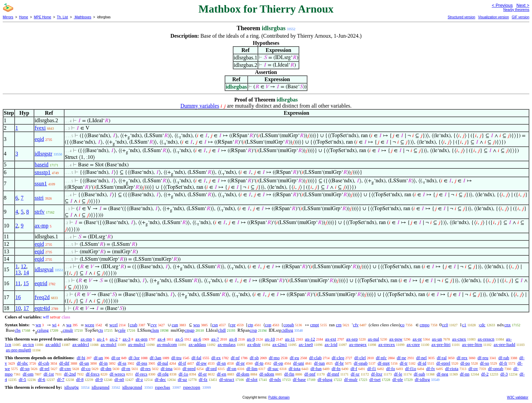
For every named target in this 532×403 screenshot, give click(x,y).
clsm (155, 330)
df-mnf (333, 374)
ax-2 (113, 339)
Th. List (63, 17)
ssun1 (41, 184)
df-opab (361, 363)
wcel (113, 325)
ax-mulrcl (137, 344)
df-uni (299, 363)
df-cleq (338, 358)
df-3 (504, 374)
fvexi (40, 128)
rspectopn (192, 387)
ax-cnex (459, 339)
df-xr (355, 374)
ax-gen (141, 339)
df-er (202, 374)
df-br (339, 363)
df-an (98, 358)
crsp (253, 330)
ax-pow (396, 339)
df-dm (106, 369)
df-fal (196, 358)
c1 (464, 325)
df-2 (485, 374)
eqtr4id (42, 308)
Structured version (461, 17)
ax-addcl (53, 344)
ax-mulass (227, 344)
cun (175, 325)
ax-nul (373, 339)
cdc (482, 325)
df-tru (176, 358)
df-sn (221, 363)
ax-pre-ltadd (505, 344)
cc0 (445, 325)
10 (18, 308)
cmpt (315, 325)
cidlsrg (287, 330)
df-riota (452, 369)
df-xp (25, 369)
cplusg (43, 330)
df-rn (126, 369)
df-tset (375, 379)
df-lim (252, 369)
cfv (356, 325)
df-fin (289, 374)
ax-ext (330, 339)
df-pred (189, 369)
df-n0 (119, 379)
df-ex (216, 358)
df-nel (422, 358)
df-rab (504, 358)
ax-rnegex (358, 344)
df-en (221, 374)
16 (18, 297)
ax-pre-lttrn (472, 344)
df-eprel (443, 363)
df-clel (360, 358)
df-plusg (325, 379)
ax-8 (233, 339)
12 (23, 266)
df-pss (142, 363)
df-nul (163, 363)
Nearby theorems (516, 10)
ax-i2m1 (280, 344)
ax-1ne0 (306, 344)
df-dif (64, 363)
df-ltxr (377, 374)
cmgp (189, 330)
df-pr (240, 363)
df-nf (235, 358)
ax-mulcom (167, 344)
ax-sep (352, 339)
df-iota (295, 369)
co (402, 325)
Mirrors (8, 17)
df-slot (252, 379)
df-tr (404, 363)
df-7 (61, 379)
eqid (39, 139)
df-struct (227, 379)
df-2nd (70, 374)
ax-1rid (331, 344)
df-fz (203, 379)
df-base (299, 379)
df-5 (22, 379)
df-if (182, 363)
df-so (485, 363)
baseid (42, 164)
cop (268, 325)
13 (18, 272)
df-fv (431, 369)
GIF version (520, 17)
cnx (507, 325)
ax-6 (197, 339)
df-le (398, 374)
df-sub (419, 374)
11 (18, 283)
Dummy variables (200, 106)
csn (215, 325)
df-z (139, 379)
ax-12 (310, 339)
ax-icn (28, 344)
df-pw (201, 363)
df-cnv (65, 369)
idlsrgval (44, 269)
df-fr (503, 363)
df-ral (442, 358)
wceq (89, 325)
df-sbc (23, 363)
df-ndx (275, 379)
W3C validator (518, 397)
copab (289, 325)
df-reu (483, 358)
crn (339, 325)
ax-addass (197, 344)
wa (69, 325)
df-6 (42, 379)
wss (196, 325)
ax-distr (254, 344)
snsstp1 (43, 172)
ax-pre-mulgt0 (18, 350)
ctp (250, 325)
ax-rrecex (387, 344)
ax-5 (179, 339)
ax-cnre (413, 344)
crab (133, 325)
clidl (222, 330)
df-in (103, 363)
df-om (28, 374)
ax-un (437, 339)
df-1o (183, 374)
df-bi (81, 358)
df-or (116, 358)
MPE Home (43, 17)
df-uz (182, 379)
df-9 (99, 379)
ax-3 (126, 339)
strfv (40, 212)
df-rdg (163, 374)
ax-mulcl (109, 344)
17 (26, 308)
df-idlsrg (422, 379)
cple (122, 330)
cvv (154, 325)
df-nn (464, 374)
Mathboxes (82, 17)
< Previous (502, 5)
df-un (84, 363)
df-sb (254, 358)
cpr (233, 325)
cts (100, 330)
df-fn (336, 369)
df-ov (473, 369)
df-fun (316, 369)
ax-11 (290, 339)
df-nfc (381, 358)
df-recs (141, 374)
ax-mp (42, 226)
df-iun (320, 363)
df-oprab (496, 369)
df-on (231, 369)
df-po (465, 363)
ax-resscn (486, 339)
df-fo (391, 369)
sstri (39, 198)
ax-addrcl (81, 344)
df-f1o (411, 369)
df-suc (273, 369)
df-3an (155, 358)
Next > (523, 5)
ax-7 (215, 339)
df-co (86, 369)
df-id (422, 363)
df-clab (315, 358)
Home (24, 17)
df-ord (211, 369)
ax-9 (251, 339)
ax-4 (161, 339)
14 (26, 272)
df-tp (259, 363)
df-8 (80, 379)
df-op (278, 363)
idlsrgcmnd (132, 387)
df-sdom (267, 374)
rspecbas (163, 387)
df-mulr (351, 379)
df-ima (167, 369)
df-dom (243, 374)
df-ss (122, 363)
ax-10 (270, 339)
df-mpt (384, 363)
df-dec (160, 379)
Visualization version (493, 17)
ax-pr (417, 339)
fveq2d (42, 297)
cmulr (68, 330)
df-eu (294, 358)
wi (54, 325)
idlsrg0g (71, 387)
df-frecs (93, 374)
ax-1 (101, 339)
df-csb (44, 363)
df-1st (49, 374)
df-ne (401, 358)
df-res (146, 369)
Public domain (279, 397)
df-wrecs (117, 374)
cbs (17, 330)
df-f (354, 369)
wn (38, 325)
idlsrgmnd (101, 387)
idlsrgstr (43, 154)
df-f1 (372, 369)
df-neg (442, 374)
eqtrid (41, 283)
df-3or (134, 358)
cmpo (425, 325)
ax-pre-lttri (441, 344)
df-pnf (310, 374)
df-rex (462, 358)
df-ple (398, 379)
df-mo (274, 358)
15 (26, 283)
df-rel (45, 369)
